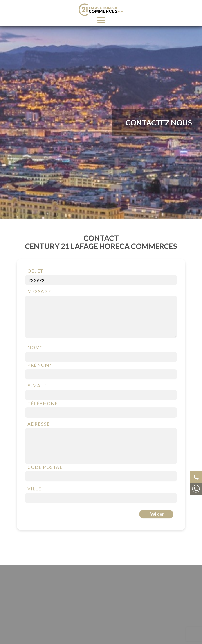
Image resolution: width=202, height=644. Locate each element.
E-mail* (37, 387)
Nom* (35, 348)
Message (39, 292)
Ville (34, 490)
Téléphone (43, 404)
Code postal (45, 468)
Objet (35, 272)
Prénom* (40, 366)
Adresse (39, 425)
